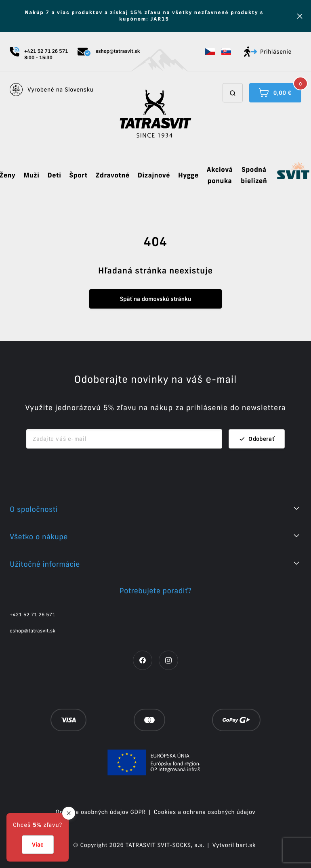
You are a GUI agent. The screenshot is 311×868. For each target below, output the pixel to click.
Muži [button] (31, 175)
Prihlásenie (268, 52)
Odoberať (257, 439)
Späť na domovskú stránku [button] (155, 299)
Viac (38, 845)
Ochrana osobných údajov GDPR (101, 812)
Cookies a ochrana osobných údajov (205, 812)
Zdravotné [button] (113, 175)
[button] (210, 52)
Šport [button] (78, 175)
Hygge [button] (188, 175)
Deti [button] (54, 175)
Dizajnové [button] (154, 175)
